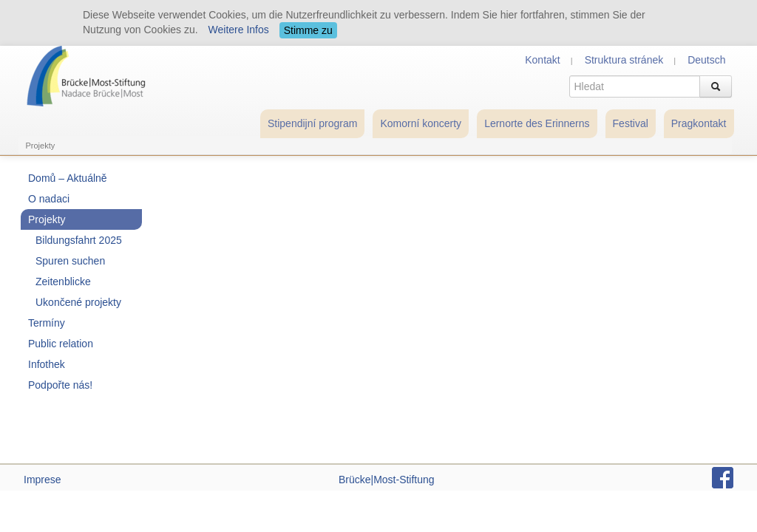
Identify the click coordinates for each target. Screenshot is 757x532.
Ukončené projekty (78, 302)
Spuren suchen (70, 261)
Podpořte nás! (60, 385)
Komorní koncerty (421, 123)
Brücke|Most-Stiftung (387, 480)
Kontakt (542, 60)
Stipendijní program (312, 123)
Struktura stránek (624, 60)
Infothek (47, 364)
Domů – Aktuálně (68, 178)
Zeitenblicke (63, 282)
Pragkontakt (699, 123)
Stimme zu (308, 30)
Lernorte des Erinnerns (537, 123)
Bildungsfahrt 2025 (79, 240)
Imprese (43, 480)
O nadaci (49, 199)
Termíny (47, 323)
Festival (631, 123)
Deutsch (706, 60)
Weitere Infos (239, 30)
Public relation (61, 344)
